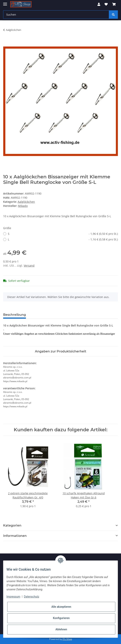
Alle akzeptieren (61, 607)
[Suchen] (56, 15)
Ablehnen (61, 629)
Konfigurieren (61, 618)
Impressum (13, 597)
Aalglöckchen (26, 202)
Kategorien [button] (12, 525)
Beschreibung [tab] (15, 315)
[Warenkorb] (114, 4)
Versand (29, 266)
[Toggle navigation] (5, 2)
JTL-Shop (67, 639)
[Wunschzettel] (106, 4)
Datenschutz (32, 597)
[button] (99, 4)
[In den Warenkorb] (6, 42)
